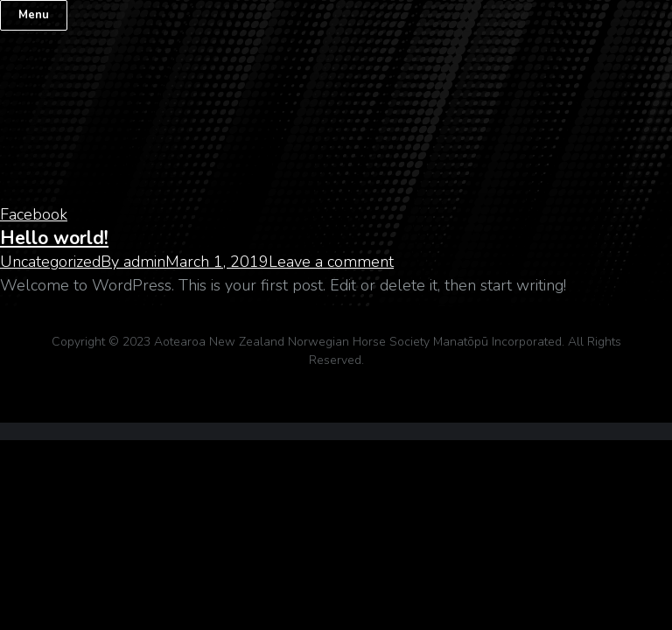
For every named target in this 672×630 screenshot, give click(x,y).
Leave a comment (331, 262)
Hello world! (54, 238)
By (133, 262)
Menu (34, 15)
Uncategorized (50, 262)
